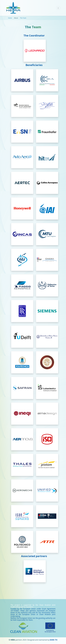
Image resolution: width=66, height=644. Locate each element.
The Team (23, 18)
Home (10, 18)
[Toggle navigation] (58, 8)
